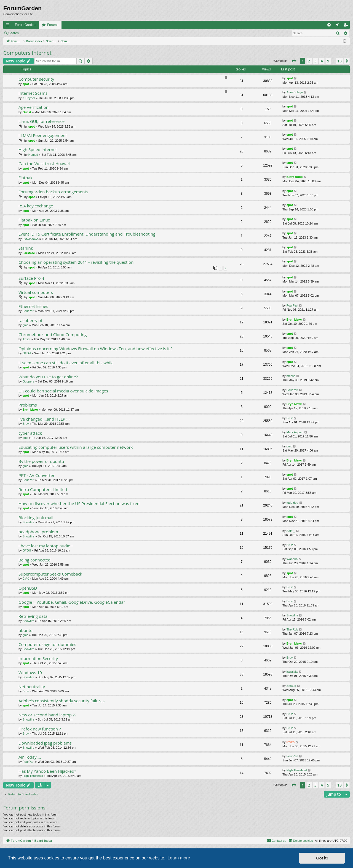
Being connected (34, 560)
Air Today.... (30, 757)
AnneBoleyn (295, 92)
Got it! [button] (322, 858)
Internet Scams (33, 93)
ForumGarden (25, 25)
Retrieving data (33, 616)
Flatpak (26, 178)
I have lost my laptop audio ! (46, 546)
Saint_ (291, 531)
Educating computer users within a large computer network (76, 447)
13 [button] (339, 61)
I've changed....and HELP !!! (44, 419)
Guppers (28, 381)
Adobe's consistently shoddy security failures (61, 701)
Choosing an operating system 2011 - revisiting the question (76, 262)
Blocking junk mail (36, 518)
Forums (53, 25)
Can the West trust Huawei (44, 163)
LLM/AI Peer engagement (43, 135)
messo (291, 376)
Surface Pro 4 (31, 278)
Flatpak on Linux (34, 220)
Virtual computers (36, 292)
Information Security (38, 658)
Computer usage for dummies (47, 644)
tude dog (292, 503)
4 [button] (322, 61)
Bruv (26, 424)
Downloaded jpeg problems (45, 743)
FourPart (29, 311)
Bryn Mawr (294, 320)
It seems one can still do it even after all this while (66, 363)
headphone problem (38, 532)
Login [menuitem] (339, 26)
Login (31, 33)
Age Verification (34, 107)
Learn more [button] (179, 858)
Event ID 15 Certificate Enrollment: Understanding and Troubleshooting (87, 234)
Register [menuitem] (347, 26)
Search (14, 33)
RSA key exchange (36, 206)
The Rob (292, 629)
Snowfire (29, 522)
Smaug (291, 686)
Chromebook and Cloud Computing (53, 334)
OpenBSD (28, 588)
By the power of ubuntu (41, 461)
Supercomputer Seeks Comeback (50, 574)
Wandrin (292, 559)
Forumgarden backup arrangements (53, 192)
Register (49, 33)
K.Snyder (29, 98)
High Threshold (33, 776)
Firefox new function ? (40, 729)
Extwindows (31, 239)
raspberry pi (30, 320)
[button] (294, 61)
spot (26, 84)
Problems (28, 405)
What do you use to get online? (48, 377)
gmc (26, 325)
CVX (26, 579)
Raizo (291, 742)
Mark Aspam (295, 432)
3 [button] (315, 61)
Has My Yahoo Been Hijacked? (47, 771)
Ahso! (26, 339)
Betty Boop (295, 177)
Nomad (33, 155)
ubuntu (26, 630)
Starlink (26, 248)
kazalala (292, 672)
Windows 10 (30, 672)
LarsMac (29, 253)
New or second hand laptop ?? (47, 715)
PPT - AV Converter (37, 475)
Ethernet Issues (33, 306)
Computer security (36, 79)
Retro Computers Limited (43, 489)
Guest (27, 112)
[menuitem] (329, 25)
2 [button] (309, 61)
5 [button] (328, 61)
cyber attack (30, 433)
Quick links (9, 26)
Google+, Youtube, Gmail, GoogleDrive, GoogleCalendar (72, 602)
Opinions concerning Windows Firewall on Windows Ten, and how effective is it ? (96, 349)
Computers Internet (27, 53)
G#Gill (27, 353)
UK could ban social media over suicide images (63, 391)
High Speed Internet (38, 149)
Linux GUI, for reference (42, 121)
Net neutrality (32, 687)
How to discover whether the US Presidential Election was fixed (79, 503)
